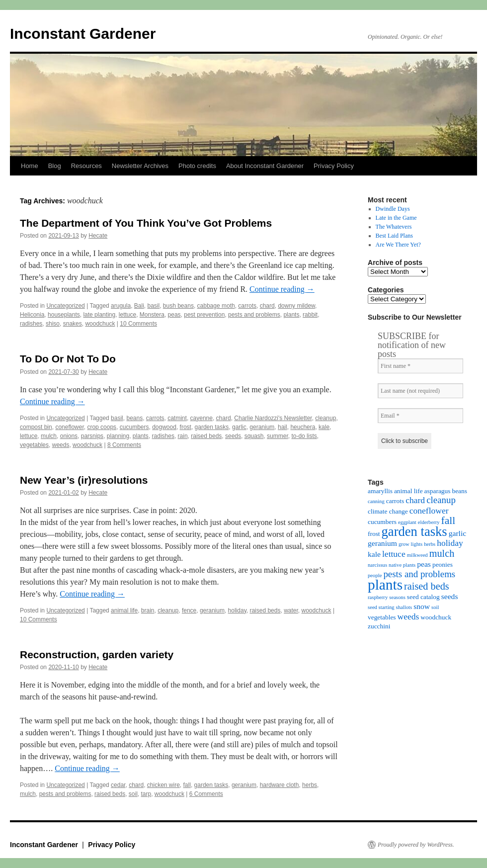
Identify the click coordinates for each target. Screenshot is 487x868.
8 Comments (124, 445)
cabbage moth (216, 306)
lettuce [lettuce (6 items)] (394, 554)
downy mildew (296, 306)
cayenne (202, 418)
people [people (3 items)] (375, 575)
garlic (239, 427)
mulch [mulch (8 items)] (442, 553)
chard (267, 306)
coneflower (69, 427)
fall (187, 785)
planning (118, 436)
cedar (118, 785)
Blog (55, 166)
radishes (31, 324)
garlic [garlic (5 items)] (458, 533)
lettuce (127, 315)
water (291, 610)
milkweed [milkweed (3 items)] (417, 555)
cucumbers (134, 427)
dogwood (164, 427)
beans (134, 418)
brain (148, 610)
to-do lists (304, 436)
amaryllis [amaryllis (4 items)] (380, 491)
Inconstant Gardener (83, 34)
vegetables (34, 445)
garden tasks (212, 427)
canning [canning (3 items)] (376, 501)
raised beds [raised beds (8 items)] (427, 586)
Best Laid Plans (394, 236)
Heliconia (32, 315)
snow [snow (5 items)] (422, 606)
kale (324, 427)
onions (69, 436)
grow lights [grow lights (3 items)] (410, 544)
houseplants (64, 315)
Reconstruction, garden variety (97, 654)
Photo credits (197, 166)
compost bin (36, 427)
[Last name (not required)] (420, 391)
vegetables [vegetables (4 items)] (382, 617)
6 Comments (206, 794)
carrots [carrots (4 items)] (395, 501)
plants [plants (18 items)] (385, 585)
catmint (177, 418)
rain (183, 436)
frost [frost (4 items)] (374, 534)
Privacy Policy (334, 166)
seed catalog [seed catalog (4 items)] (423, 597)
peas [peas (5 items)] (424, 564)
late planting (99, 315)
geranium (262, 427)
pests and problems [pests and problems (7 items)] (419, 574)
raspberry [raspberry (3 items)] (378, 597)
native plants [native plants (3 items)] (402, 565)
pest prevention (204, 315)
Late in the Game (396, 218)
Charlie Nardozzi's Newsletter (273, 418)
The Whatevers (394, 227)
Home (30, 166)
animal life (124, 610)
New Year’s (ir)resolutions (84, 480)
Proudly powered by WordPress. (416, 845)
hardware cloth (280, 785)
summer (278, 436)
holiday (237, 610)
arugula (121, 306)
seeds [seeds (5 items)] (450, 596)
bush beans (178, 306)
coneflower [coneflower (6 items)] (429, 511)
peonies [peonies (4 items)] (443, 564)
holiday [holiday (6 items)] (450, 543)
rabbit (310, 315)
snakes (73, 324)
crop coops (102, 427)
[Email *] (420, 416)
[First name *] (420, 366)
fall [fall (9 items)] (448, 521)
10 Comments (138, 324)
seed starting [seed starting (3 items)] (381, 607)
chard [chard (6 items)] (415, 500)
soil (133, 794)
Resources (86, 166)
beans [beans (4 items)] (459, 491)
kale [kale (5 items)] (374, 554)
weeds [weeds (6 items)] (408, 616)
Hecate (98, 236)
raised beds (206, 436)
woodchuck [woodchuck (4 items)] (436, 617)
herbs (310, 785)
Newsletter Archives (140, 166)
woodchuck (100, 324)
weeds (61, 445)
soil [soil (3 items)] (435, 607)
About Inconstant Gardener (265, 166)
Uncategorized (65, 306)
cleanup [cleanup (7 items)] (441, 500)
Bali (139, 306)
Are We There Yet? (398, 245)
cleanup (325, 418)
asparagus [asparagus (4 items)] (438, 491)
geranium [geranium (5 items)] (382, 543)
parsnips (92, 436)
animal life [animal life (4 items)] (408, 491)
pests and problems (254, 315)
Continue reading (282, 289)
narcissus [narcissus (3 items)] (377, 565)
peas (174, 315)
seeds (233, 436)
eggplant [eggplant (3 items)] (407, 522)
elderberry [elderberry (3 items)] (429, 522)
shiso (53, 324)
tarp (146, 794)
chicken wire (163, 785)
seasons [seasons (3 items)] (397, 597)
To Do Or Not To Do (68, 359)
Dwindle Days (393, 209)
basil (153, 306)
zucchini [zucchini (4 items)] (379, 626)
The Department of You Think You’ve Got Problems (146, 223)
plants (291, 315)
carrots (247, 306)
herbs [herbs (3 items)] (430, 544)
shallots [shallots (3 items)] (404, 607)
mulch (49, 436)
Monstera (152, 315)
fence (189, 610)
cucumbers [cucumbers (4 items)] (382, 522)
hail (283, 427)
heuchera (303, 427)
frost (186, 427)
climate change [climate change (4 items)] (388, 511)
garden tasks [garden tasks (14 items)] (414, 531)
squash (254, 436)
